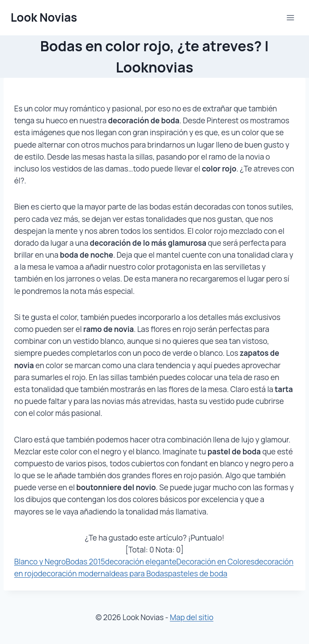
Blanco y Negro (40, 562)
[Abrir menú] (290, 17)
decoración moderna (74, 574)
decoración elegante (141, 562)
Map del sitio (192, 617)
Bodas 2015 (86, 562)
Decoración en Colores (215, 562)
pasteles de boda (197, 574)
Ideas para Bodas (139, 574)
